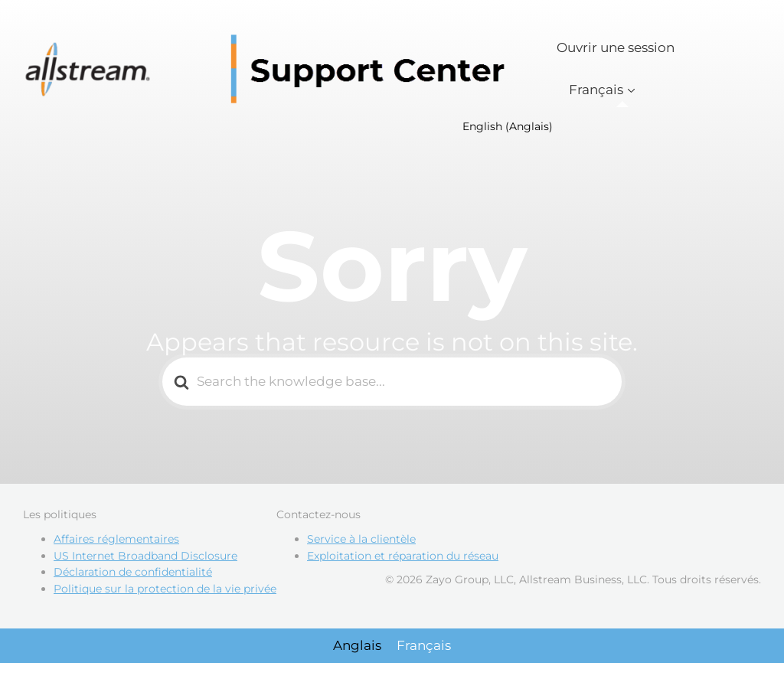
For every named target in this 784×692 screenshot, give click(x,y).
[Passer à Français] (424, 652)
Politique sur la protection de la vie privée (165, 595)
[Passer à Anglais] (357, 652)
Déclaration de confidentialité (133, 579)
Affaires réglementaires (116, 545)
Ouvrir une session (635, 60)
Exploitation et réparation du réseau (403, 562)
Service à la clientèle (361, 545)
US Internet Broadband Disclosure (145, 562)
